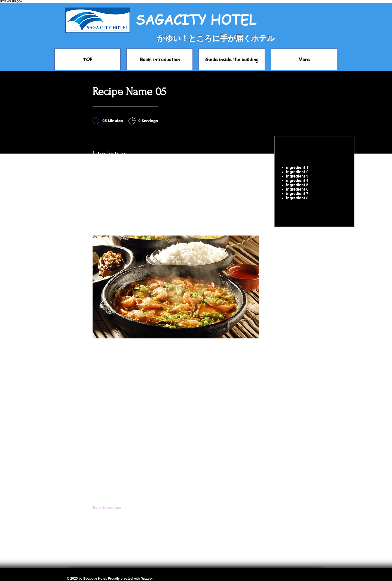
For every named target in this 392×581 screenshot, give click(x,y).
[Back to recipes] (112, 507)
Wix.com (148, 578)
